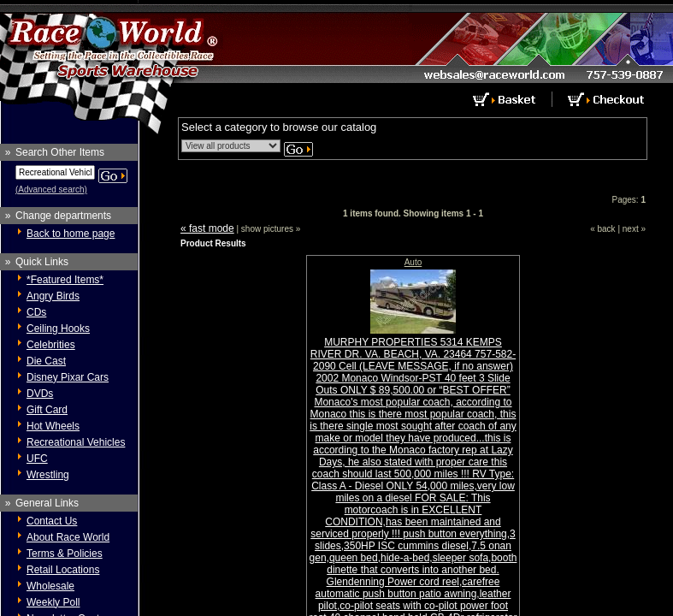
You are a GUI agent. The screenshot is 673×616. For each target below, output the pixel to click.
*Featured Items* (65, 280)
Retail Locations (63, 570)
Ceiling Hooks (58, 329)
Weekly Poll (53, 602)
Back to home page (71, 234)
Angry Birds (53, 296)
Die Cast (46, 361)
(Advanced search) (51, 190)
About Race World (68, 537)
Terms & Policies (65, 554)
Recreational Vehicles (76, 442)
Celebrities (51, 345)
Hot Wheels (53, 426)
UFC (37, 459)
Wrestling (48, 475)
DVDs (40, 394)
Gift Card (47, 410)
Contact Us (52, 521)
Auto (413, 262)
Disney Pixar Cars (68, 377)
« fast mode (207, 228)
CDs (36, 312)
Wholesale (50, 586)
